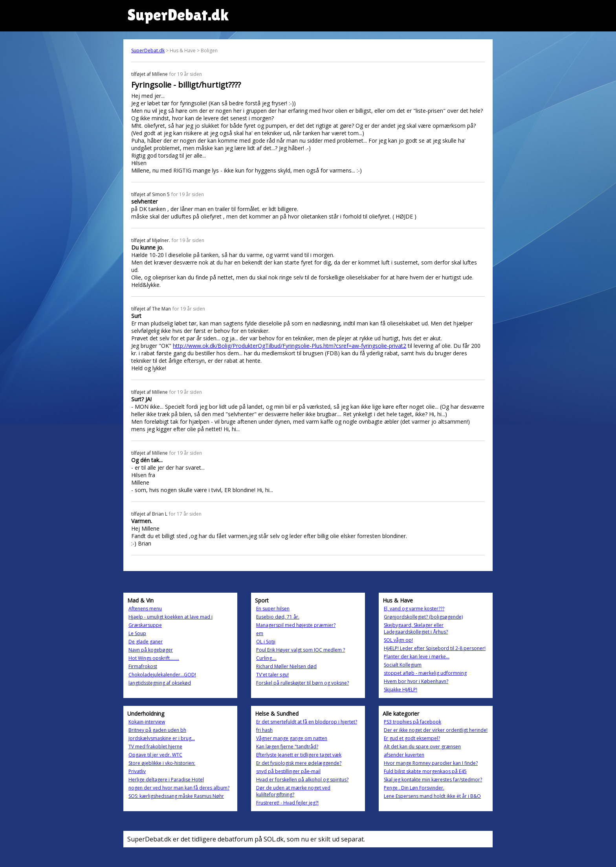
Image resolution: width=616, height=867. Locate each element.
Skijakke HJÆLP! (401, 690)
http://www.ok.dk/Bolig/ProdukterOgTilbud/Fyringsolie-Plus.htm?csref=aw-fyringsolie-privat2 (290, 346)
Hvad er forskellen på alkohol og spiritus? (302, 780)
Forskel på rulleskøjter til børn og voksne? (302, 683)
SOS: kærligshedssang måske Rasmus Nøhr (176, 796)
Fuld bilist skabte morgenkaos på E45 (425, 771)
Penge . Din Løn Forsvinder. (414, 788)
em (260, 633)
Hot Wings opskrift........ (154, 658)
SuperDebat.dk (148, 51)
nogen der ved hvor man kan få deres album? (179, 788)
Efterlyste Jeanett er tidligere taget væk (299, 755)
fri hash (264, 730)
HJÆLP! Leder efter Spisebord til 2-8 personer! (435, 648)
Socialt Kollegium (403, 665)
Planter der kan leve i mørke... (417, 657)
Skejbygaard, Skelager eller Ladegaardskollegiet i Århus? (416, 628)
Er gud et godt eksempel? (412, 738)
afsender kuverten (404, 755)
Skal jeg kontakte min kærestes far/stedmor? (433, 780)
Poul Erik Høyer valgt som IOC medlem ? (301, 650)
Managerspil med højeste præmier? (296, 625)
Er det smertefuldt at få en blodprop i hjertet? (307, 722)
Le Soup (137, 633)
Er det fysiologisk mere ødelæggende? (299, 763)
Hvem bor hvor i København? (416, 681)
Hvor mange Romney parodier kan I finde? (431, 763)
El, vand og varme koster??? (414, 609)
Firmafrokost (143, 666)
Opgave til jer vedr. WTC (155, 755)
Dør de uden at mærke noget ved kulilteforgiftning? (293, 791)
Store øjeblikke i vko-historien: (162, 763)
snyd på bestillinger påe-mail (288, 771)
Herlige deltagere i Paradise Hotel (166, 780)
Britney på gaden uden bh (157, 730)
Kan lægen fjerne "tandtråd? (287, 747)
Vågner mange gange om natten (292, 738)
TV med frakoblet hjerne (155, 747)
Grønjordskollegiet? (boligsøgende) (423, 617)
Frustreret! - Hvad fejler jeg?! (287, 803)
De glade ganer (146, 642)
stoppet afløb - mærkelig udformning (425, 673)
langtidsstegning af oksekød (160, 683)
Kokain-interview (147, 722)
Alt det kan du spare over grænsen (422, 747)
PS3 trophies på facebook (412, 722)
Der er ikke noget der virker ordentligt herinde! (436, 730)
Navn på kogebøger (151, 650)
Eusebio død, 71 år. (278, 617)
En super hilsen (273, 609)
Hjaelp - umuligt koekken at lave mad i (170, 617)
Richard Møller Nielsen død (286, 666)
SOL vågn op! (398, 640)
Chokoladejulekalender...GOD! (162, 675)
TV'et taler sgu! (272, 675)
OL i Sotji (266, 642)
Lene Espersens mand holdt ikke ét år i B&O (432, 796)
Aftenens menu (145, 609)
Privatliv (137, 771)
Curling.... (266, 658)
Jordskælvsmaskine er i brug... (162, 738)
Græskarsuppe (145, 625)
